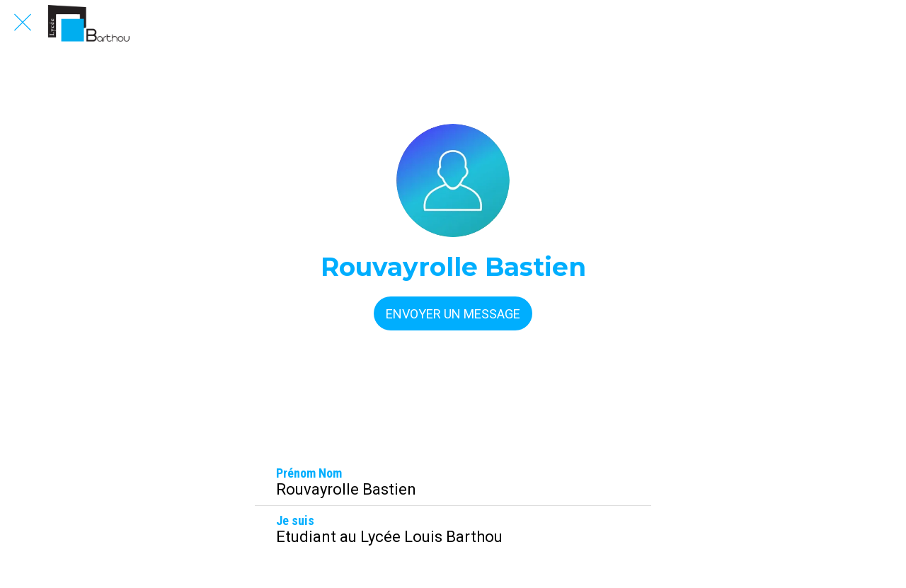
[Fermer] (23, 23)
